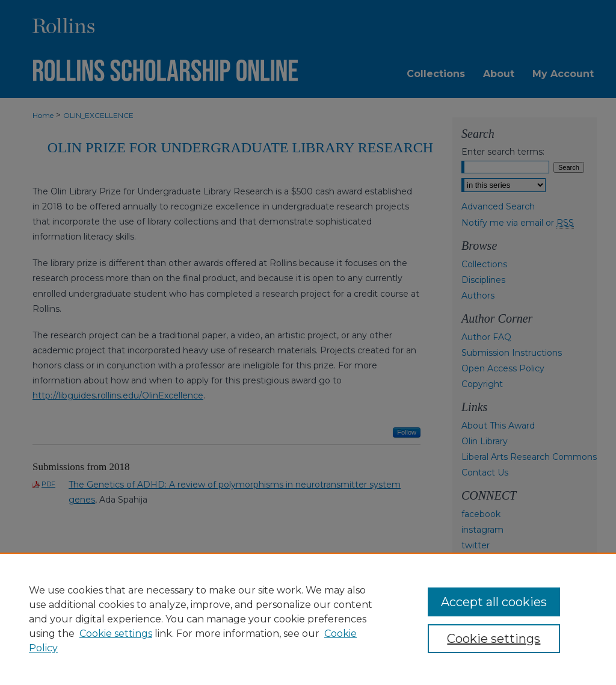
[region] (308, 619)
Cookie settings (116, 634)
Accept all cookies (494, 602)
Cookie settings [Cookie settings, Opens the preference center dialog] (494, 639)
